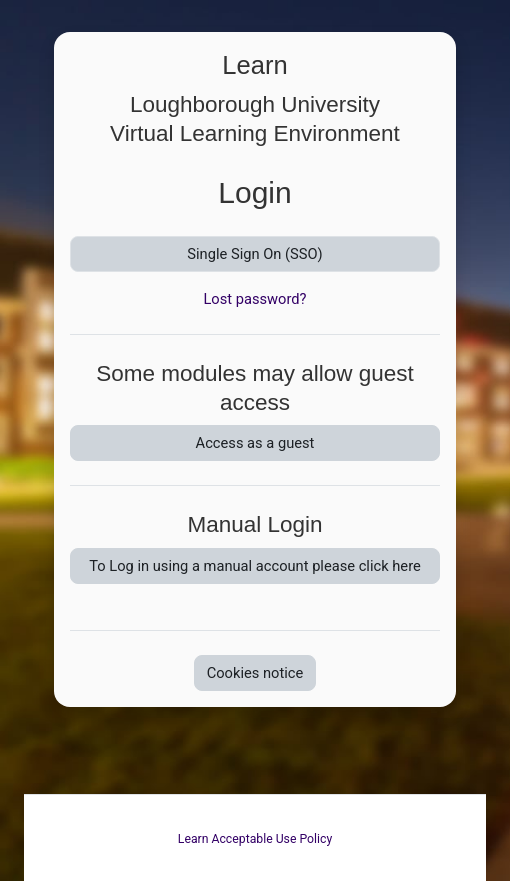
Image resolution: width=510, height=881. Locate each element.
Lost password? (254, 299)
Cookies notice (255, 673)
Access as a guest (255, 443)
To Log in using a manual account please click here (255, 566)
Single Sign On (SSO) (254, 254)
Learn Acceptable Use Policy (255, 839)
